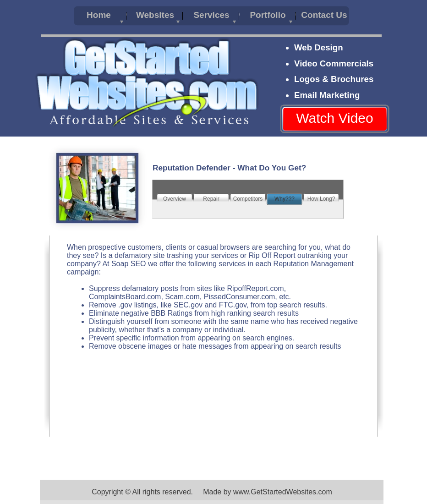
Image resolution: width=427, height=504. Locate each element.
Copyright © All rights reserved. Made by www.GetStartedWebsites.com (212, 492)
